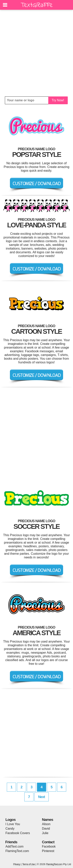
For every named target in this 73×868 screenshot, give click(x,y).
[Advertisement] (36, 53)
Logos (11, 820)
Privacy (17, 864)
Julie (45, 833)
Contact (48, 842)
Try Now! (58, 100)
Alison (46, 824)
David (46, 829)
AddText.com (14, 846)
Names (48, 820)
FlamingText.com (17, 851)
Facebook (49, 846)
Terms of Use (29, 864)
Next (42, 797)
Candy (10, 829)
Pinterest (48, 851)
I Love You (13, 824)
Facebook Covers (18, 833)
